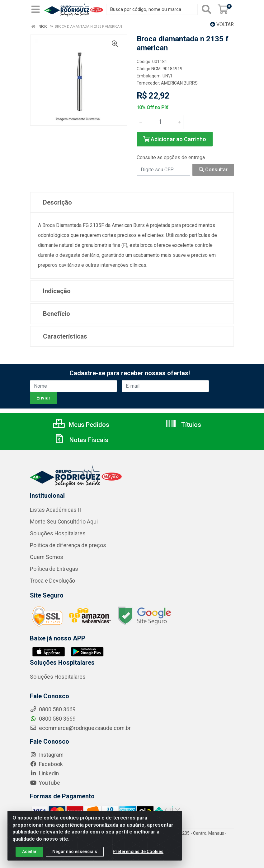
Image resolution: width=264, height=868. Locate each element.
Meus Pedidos (81, 425)
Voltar (222, 24)
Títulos (183, 425)
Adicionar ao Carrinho (175, 139)
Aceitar (29, 855)
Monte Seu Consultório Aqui (64, 522)
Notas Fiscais (81, 440)
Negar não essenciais (75, 855)
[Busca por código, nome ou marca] (152, 9)
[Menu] (35, 9)
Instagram (47, 755)
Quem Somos (47, 557)
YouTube (45, 783)
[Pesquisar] (206, 9)
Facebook (46, 764)
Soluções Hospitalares (58, 533)
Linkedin (44, 773)
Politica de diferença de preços (68, 545)
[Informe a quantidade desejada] (160, 122)
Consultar (213, 170)
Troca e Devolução (52, 581)
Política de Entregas (54, 569)
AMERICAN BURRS (179, 83)
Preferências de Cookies (138, 855)
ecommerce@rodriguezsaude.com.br (80, 728)
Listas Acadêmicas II (55, 510)
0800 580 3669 (53, 719)
